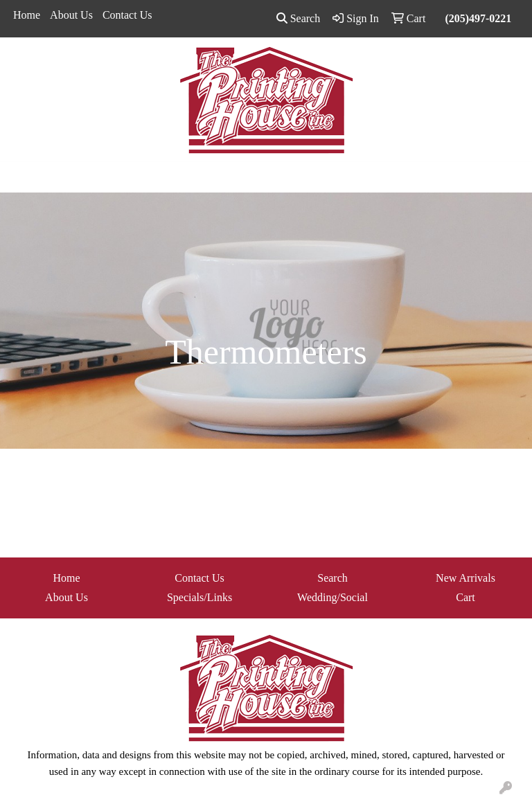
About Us (71, 15)
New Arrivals (465, 578)
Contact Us (127, 15)
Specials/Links (199, 597)
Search (299, 18)
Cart (465, 597)
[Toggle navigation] (21, 177)
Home (27, 15)
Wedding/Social (332, 597)
